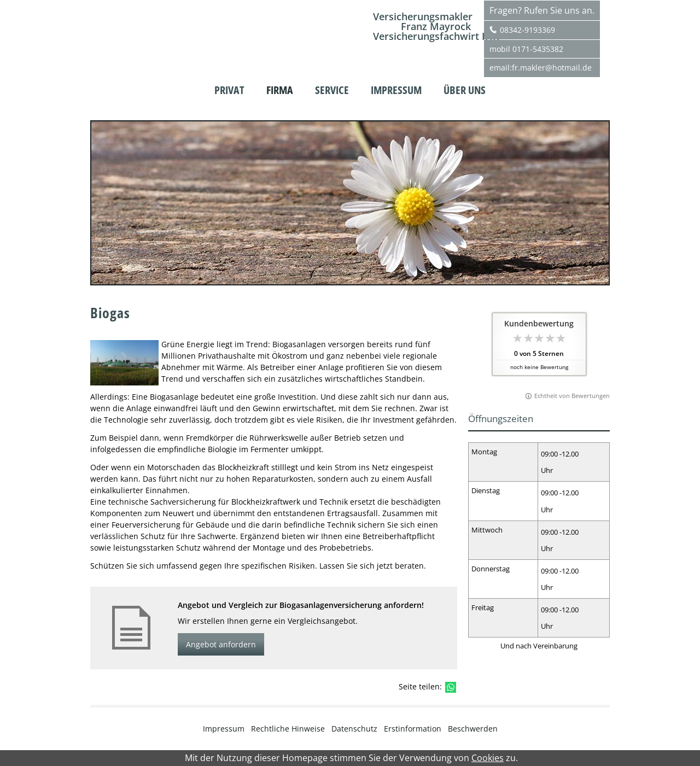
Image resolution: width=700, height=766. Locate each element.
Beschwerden (473, 729)
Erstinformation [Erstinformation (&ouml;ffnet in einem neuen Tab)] (413, 729)
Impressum (224, 729)
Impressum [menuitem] (396, 90)
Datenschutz (354, 729)
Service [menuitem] (332, 90)
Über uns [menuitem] (465, 90)
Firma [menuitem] (280, 90)
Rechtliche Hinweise (288, 729)
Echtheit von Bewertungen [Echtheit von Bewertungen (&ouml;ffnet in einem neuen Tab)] (572, 396)
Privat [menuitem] (229, 90)
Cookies (488, 758)
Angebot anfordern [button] (221, 644)
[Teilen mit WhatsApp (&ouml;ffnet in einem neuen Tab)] (451, 687)
